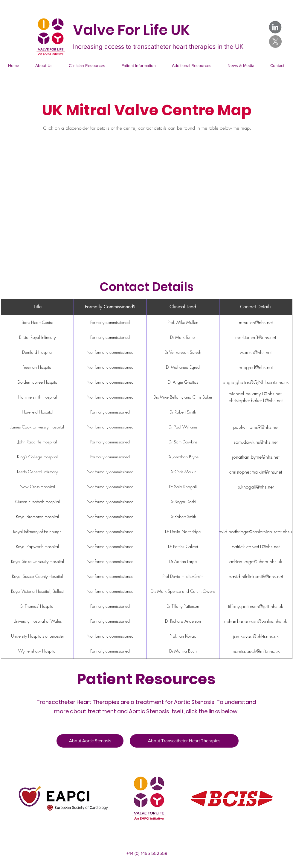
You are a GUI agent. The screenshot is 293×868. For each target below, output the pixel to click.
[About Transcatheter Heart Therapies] (184, 741)
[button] (87, 66)
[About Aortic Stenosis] (90, 741)
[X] (275, 42)
